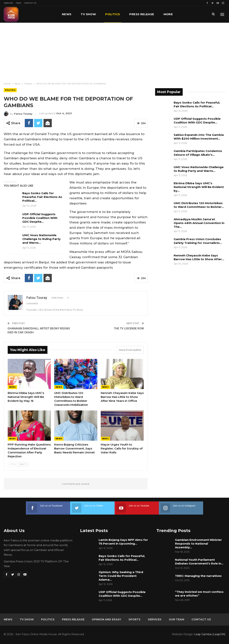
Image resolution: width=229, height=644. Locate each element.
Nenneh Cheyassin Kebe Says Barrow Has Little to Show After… (199, 257)
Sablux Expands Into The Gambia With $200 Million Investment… (199, 137)
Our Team (176, 619)
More (168, 14)
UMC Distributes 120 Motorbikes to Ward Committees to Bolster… (199, 205)
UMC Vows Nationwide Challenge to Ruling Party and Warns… (41, 239)
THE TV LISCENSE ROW (129, 328)
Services (8, 3)
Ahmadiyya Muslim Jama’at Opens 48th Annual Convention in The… (199, 223)
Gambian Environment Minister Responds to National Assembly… (198, 544)
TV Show (88, 14)
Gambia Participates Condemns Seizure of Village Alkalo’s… (198, 153)
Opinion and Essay (106, 619)
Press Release (142, 14)
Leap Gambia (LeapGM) (210, 634)
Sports (134, 619)
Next (23, 464)
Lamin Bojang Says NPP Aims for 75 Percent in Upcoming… (123, 542)
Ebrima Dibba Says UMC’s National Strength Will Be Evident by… (199, 187)
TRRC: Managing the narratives (198, 576)
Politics (113, 14)
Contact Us (30, 3)
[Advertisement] (115, 51)
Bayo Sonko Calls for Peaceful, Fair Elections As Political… (42, 197)
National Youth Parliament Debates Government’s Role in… (199, 562)
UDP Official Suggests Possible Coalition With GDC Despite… (40, 218)
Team (18, 3)
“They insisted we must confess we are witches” (199, 594)
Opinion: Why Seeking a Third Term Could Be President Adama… (121, 576)
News (67, 14)
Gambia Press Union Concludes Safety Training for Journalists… (198, 241)
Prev (13, 464)
